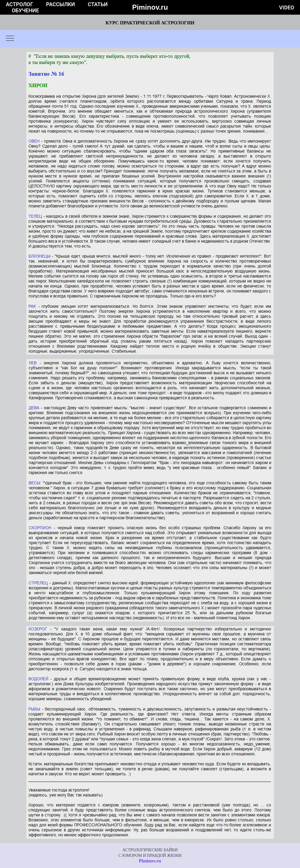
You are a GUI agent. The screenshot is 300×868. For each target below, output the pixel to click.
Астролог (19, 4)
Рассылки (60, 4)
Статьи (98, 4)
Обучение (25, 10)
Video (287, 7)
